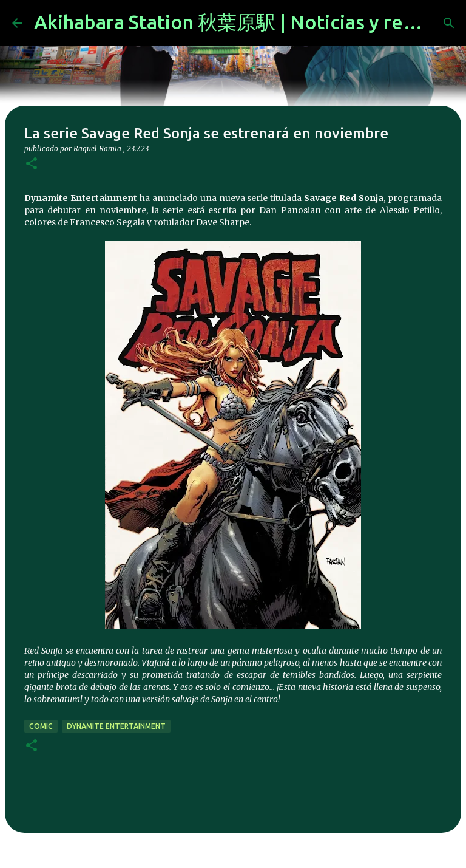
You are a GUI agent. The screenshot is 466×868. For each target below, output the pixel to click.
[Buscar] (449, 23)
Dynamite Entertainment (116, 726)
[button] (32, 164)
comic (41, 726)
